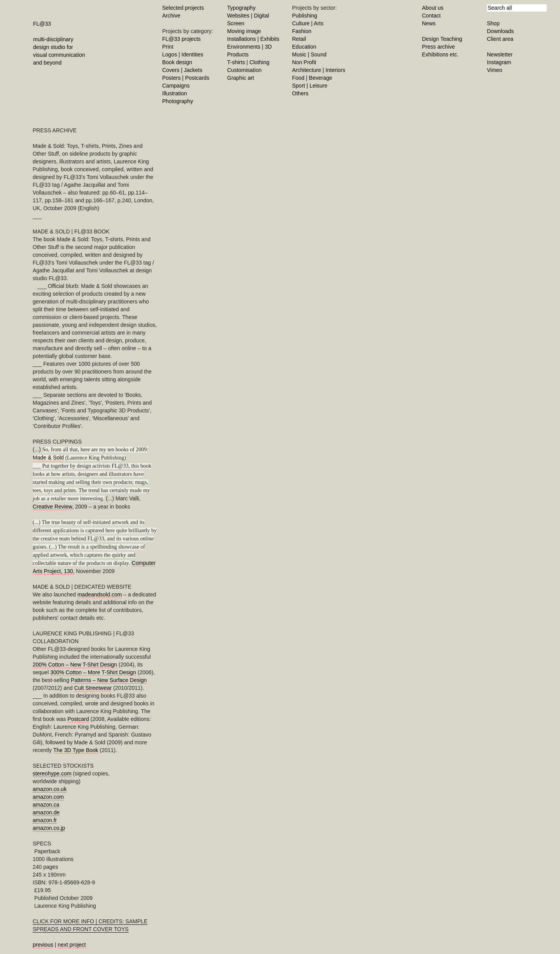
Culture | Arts (308, 23)
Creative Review (52, 507)
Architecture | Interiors (319, 70)
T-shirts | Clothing (248, 62)
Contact (431, 16)
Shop (493, 23)
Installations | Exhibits (253, 39)
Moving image (244, 31)
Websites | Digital (248, 16)
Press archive (438, 47)
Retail (299, 39)
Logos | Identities (183, 54)
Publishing (305, 16)
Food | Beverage (312, 78)
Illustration (175, 93)
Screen (236, 23)
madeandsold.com (100, 594)
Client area (500, 39)
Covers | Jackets (182, 70)
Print (168, 47)
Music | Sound (309, 54)
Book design (177, 62)
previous (43, 945)
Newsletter (500, 54)
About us (433, 8)
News (429, 23)
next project (72, 945)
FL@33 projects (181, 39)
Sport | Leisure (310, 86)
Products (238, 54)
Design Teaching (442, 39)
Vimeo (494, 70)
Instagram (499, 62)
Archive (171, 16)
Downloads (500, 31)
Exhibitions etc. (440, 54)
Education (304, 47)
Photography (178, 101)
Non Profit (304, 62)
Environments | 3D (249, 47)
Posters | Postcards (186, 78)
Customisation (244, 70)
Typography (241, 8)
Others (300, 93)
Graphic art (241, 78)
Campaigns (176, 86)
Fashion (302, 31)
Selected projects (183, 8)
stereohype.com (52, 773)
